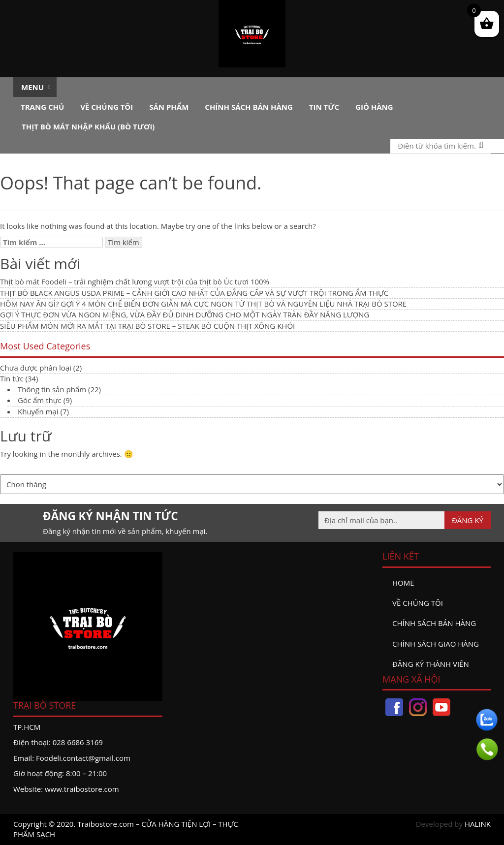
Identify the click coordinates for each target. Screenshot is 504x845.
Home (403, 583)
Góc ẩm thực (40, 400)
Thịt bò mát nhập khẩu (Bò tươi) (88, 126)
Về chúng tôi (107, 107)
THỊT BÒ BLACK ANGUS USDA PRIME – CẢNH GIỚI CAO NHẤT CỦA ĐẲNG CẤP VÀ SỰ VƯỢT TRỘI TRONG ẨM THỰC (194, 293)
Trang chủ (42, 107)
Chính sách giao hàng (436, 644)
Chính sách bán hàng (249, 107)
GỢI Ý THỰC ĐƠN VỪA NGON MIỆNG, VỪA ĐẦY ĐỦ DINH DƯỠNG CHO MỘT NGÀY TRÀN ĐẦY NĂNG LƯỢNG (185, 314)
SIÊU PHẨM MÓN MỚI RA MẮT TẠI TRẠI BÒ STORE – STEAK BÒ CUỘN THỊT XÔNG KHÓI (147, 326)
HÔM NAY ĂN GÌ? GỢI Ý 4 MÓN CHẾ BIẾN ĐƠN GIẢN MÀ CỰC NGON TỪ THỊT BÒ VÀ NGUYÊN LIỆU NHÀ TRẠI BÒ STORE (203, 304)
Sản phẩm (169, 107)
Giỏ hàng (374, 107)
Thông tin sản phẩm (52, 389)
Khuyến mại (38, 411)
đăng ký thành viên (431, 664)
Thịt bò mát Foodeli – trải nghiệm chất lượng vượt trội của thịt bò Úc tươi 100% (135, 282)
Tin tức (324, 107)
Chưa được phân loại (36, 368)
